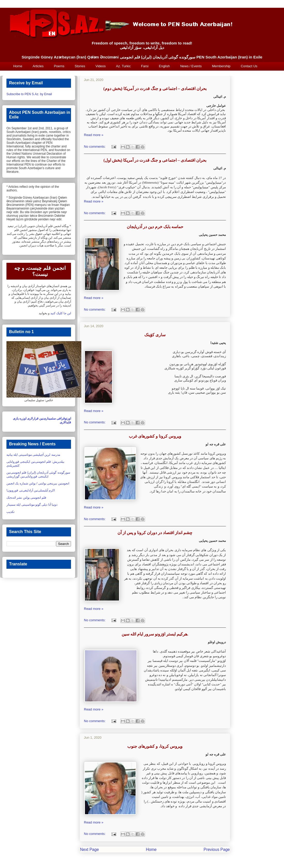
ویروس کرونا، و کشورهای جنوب (155, 746)
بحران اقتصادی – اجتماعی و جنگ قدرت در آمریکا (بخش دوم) (155, 89)
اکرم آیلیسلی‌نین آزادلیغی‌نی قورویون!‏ (31, 490)
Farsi (145, 66)
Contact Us (249, 66)
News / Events (191, 66)
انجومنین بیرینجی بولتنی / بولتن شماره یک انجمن (38, 483)
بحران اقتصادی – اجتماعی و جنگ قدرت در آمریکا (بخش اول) (155, 160)
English (164, 66)
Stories (80, 66)
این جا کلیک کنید (61, 313)
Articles (38, 66)
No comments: (95, 147)
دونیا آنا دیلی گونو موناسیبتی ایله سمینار (32, 505)
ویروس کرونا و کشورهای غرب (155, 436)
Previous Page (217, 850)
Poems (59, 66)
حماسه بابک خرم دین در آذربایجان (155, 227)
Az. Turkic (123, 66)
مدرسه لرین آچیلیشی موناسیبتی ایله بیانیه (33, 455)
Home (18, 66)
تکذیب (10, 512)
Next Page (89, 850)
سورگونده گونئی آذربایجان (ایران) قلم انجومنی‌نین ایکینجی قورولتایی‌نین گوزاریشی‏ (38, 474)
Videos (101, 66)
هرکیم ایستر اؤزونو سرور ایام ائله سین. (155, 634)
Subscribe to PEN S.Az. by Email (29, 94)
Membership (221, 66)
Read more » (94, 135)
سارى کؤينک (155, 335)
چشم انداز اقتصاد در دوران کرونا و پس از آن (155, 533)
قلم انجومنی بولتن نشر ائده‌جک (26, 498)
